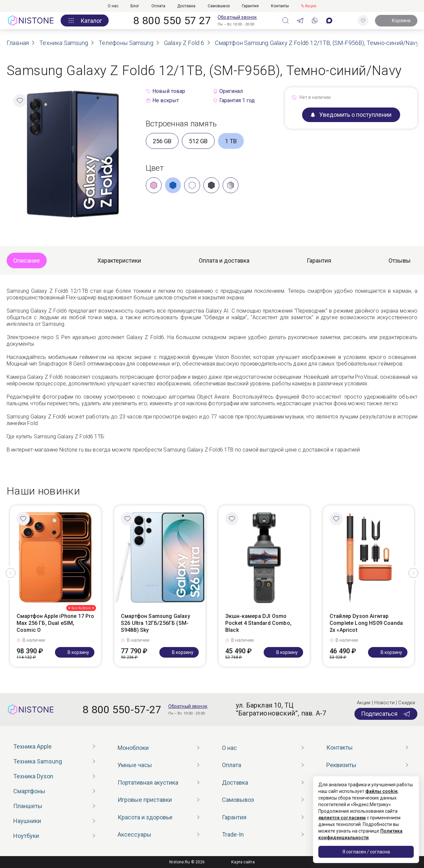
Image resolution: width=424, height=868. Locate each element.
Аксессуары (134, 834)
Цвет (155, 168)
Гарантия (250, 6)
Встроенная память (181, 124)
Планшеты (28, 806)
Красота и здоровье (145, 817)
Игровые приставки (145, 800)
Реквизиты (341, 765)
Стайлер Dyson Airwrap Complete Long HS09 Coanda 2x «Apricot (366, 623)
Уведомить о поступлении (351, 115)
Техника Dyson (33, 776)
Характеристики (119, 260)
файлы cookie (381, 791)
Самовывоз (219, 6)
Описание (27, 260)
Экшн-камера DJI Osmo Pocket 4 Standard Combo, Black (258, 623)
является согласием (342, 818)
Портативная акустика (148, 782)
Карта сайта (243, 862)
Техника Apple (32, 746)
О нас (113, 6)
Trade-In (233, 834)
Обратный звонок (237, 17)
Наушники (27, 821)
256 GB (162, 141)
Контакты (280, 6)
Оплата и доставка (224, 260)
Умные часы (135, 765)
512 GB (198, 141)
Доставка (186, 6)
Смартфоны (29, 791)
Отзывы (400, 260)
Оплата (158, 6)
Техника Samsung (38, 761)
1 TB (231, 141)
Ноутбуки (26, 836)
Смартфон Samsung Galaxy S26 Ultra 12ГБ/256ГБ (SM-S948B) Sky (156, 623)
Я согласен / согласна (366, 852)
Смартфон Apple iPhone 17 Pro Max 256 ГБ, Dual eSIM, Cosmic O (55, 623)
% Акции (309, 6)
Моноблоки (133, 748)
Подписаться (386, 714)
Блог (135, 6)
